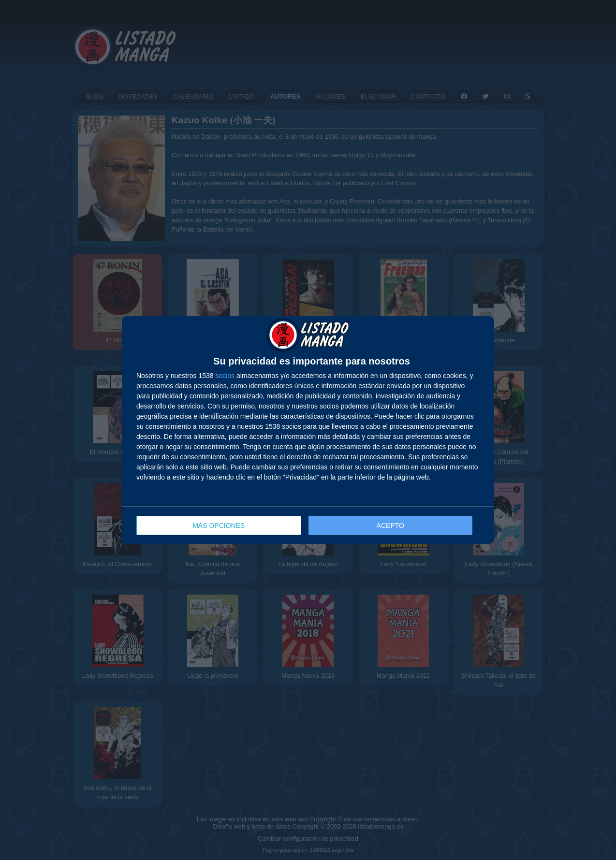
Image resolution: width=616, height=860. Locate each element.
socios (225, 376)
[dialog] (308, 430)
